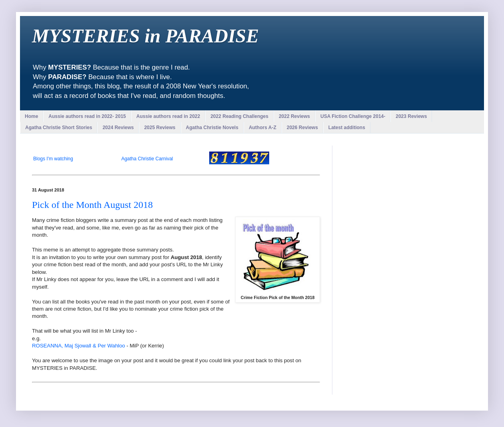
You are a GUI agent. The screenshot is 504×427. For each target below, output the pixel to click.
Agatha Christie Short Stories (59, 128)
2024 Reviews (118, 128)
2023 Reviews (411, 116)
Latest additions (347, 128)
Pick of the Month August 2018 (92, 205)
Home (31, 116)
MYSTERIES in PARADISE (145, 36)
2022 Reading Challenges (239, 116)
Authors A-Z (263, 128)
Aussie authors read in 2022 (168, 116)
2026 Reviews (302, 128)
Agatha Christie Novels (212, 128)
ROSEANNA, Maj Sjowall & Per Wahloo (79, 346)
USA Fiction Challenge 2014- (353, 116)
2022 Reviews (294, 116)
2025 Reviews (160, 128)
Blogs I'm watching (53, 159)
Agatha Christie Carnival (147, 159)
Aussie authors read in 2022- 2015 (87, 116)
